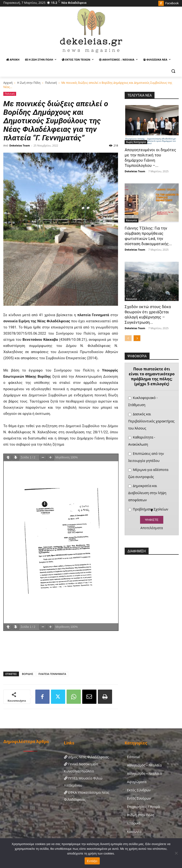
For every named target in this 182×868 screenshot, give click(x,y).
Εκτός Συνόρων (139, 790)
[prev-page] (128, 338)
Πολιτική (51, 83)
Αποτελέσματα (152, 528)
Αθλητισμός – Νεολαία (144, 765)
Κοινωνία (132, 220)
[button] (173, 71)
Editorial (133, 757)
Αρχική (8, 83)
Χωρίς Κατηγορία (136, 142)
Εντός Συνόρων (139, 798)
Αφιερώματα (137, 782)
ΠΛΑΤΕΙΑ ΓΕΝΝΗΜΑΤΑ (52, 674)
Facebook (172, 3)
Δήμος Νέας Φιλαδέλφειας (86, 757)
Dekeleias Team (20, 145)
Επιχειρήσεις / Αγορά (143, 807)
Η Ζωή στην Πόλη (29, 83)
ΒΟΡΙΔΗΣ (28, 674)
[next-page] (137, 338)
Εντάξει (92, 861)
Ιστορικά (134, 823)
